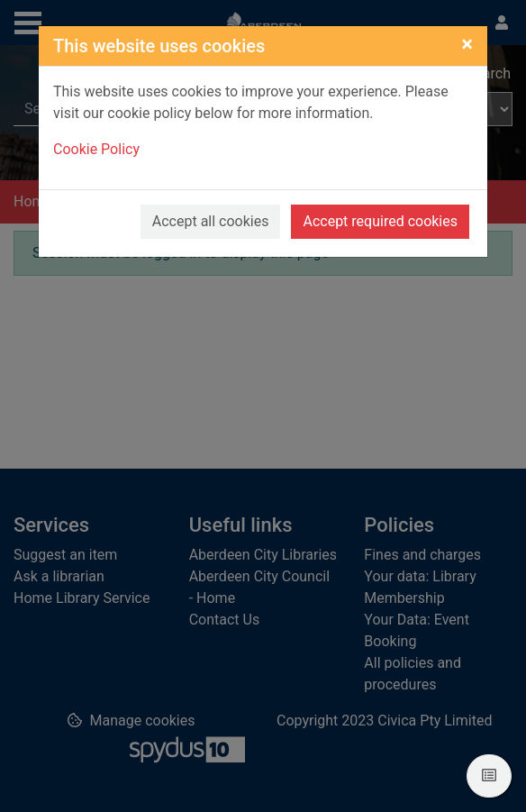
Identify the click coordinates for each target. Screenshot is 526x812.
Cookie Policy (96, 149)
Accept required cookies (380, 221)
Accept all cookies (211, 221)
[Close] (467, 44)
